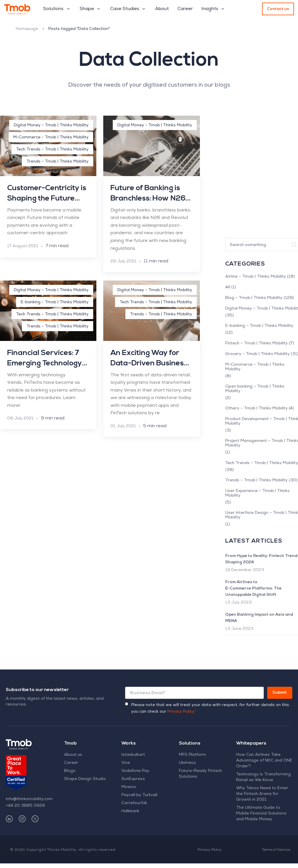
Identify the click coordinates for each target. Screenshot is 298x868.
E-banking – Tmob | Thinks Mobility (259, 326)
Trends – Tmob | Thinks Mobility (256, 480)
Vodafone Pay (135, 771)
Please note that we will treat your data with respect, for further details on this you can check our (210, 708)
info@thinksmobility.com (29, 799)
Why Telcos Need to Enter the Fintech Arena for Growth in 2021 (262, 794)
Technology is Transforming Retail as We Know (263, 777)
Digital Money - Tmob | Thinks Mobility (51, 125)
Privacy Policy (210, 850)
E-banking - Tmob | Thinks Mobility (55, 302)
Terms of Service (276, 850)
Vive (126, 763)
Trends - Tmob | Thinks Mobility (58, 162)
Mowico (129, 787)
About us (73, 755)
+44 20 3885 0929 (25, 806)
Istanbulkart (133, 755)
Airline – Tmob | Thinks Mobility (256, 277)
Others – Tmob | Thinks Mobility (256, 409)
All (228, 287)
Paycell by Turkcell (139, 795)
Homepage (27, 29)
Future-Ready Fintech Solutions (200, 774)
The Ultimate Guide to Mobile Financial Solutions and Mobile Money (261, 814)
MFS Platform (192, 755)
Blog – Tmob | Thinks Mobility (254, 298)
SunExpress (133, 779)
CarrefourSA (134, 803)
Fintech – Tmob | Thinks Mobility (256, 344)
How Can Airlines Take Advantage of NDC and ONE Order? (264, 761)
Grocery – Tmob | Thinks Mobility (257, 354)
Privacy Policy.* (182, 712)
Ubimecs (187, 763)
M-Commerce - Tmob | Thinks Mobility (51, 138)
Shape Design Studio (85, 779)
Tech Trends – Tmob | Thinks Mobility (262, 463)
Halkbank (130, 811)
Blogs (70, 771)
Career (71, 763)
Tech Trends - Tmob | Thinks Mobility (52, 150)
